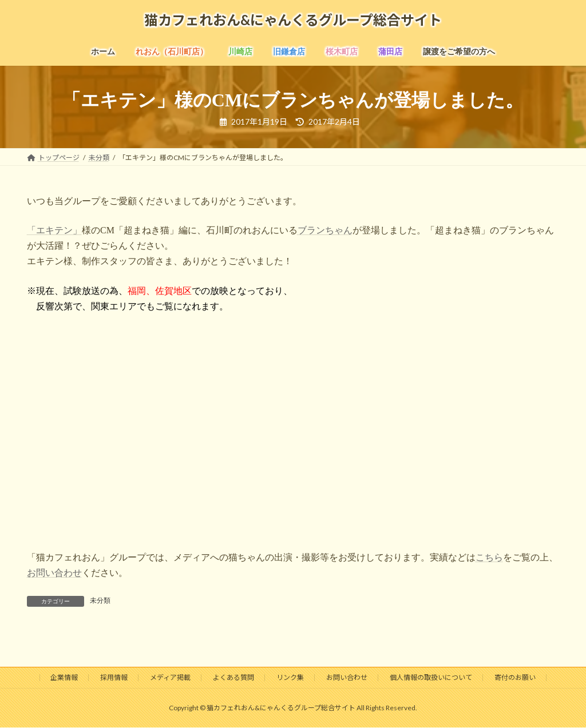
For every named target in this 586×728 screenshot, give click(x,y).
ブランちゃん (325, 230)
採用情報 (114, 677)
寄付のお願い (515, 677)
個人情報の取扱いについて (431, 677)
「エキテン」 (54, 230)
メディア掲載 (170, 677)
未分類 (100, 600)
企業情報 (64, 677)
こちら (489, 557)
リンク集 (290, 677)
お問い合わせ (54, 573)
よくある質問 (233, 677)
